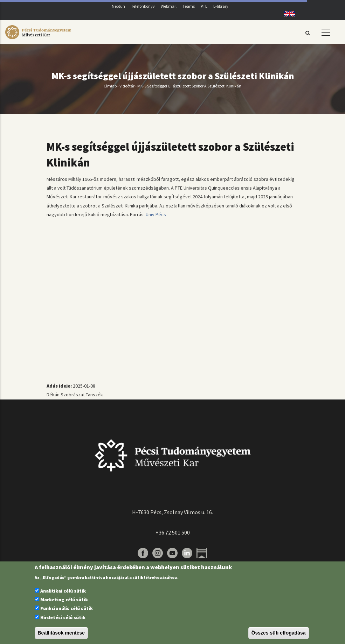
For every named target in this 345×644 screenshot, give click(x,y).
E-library (221, 6)
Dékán (53, 395)
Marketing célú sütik (64, 600)
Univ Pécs (156, 214)
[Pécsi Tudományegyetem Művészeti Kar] (38, 39)
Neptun (118, 6)
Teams (189, 6)
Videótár (127, 86)
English (287, 14)
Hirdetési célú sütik (63, 617)
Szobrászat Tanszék (82, 395)
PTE (204, 6)
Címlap (110, 86)
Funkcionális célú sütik (67, 608)
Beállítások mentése (61, 633)
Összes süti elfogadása (279, 633)
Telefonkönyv (143, 6)
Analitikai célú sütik (63, 591)
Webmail (169, 6)
